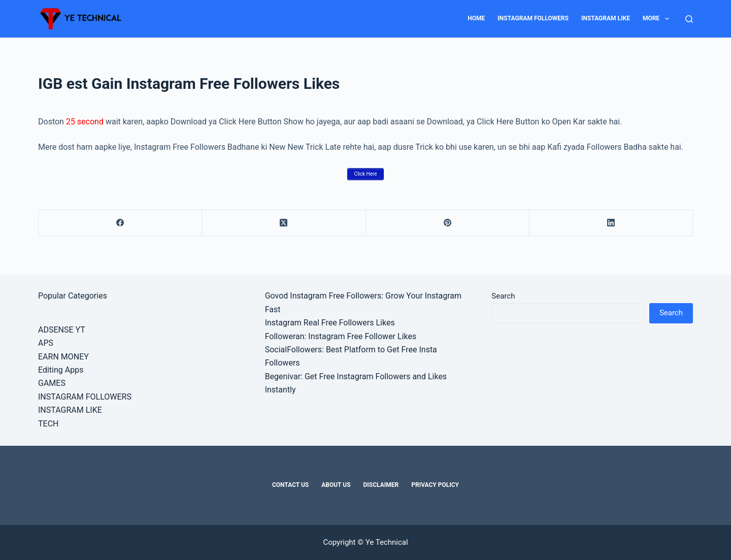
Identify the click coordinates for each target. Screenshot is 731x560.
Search (503, 296)
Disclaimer (381, 485)
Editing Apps (61, 370)
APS (46, 343)
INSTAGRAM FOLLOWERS (533, 18)
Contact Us (290, 485)
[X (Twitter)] (284, 223)
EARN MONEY (63, 357)
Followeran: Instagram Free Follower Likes (341, 336)
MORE (658, 19)
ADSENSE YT (62, 330)
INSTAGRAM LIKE (606, 18)
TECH (48, 424)
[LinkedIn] (611, 223)
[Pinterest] (448, 223)
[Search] (689, 19)
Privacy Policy (435, 485)
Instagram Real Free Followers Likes (330, 323)
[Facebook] (120, 223)
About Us (336, 485)
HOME (476, 18)
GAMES (52, 383)
